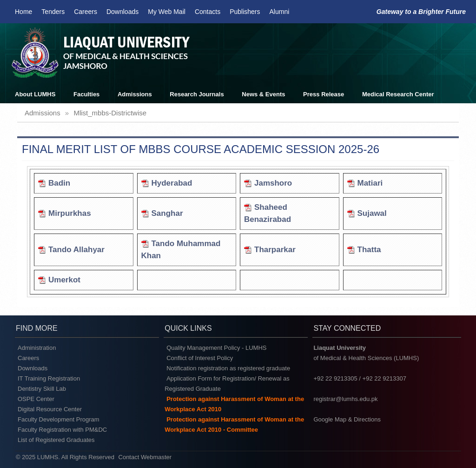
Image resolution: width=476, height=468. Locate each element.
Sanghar (167, 213)
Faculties (86, 94)
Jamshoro (273, 183)
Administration (37, 348)
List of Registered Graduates (56, 440)
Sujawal (372, 213)
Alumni (280, 12)
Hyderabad (172, 183)
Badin (59, 183)
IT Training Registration (49, 378)
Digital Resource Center (50, 409)
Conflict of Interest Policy (200, 358)
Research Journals (197, 94)
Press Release (324, 94)
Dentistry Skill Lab (42, 389)
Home (23, 12)
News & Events (263, 94)
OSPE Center (36, 399)
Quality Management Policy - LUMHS (216, 348)
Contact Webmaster (145, 457)
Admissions (135, 94)
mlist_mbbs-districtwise (110, 113)
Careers (86, 12)
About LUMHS (35, 94)
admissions (43, 113)
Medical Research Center (398, 94)
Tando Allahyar (76, 250)
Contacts (208, 12)
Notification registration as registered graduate (228, 368)
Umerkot (64, 280)
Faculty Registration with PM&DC (62, 430)
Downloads (122, 12)
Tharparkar (275, 250)
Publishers (245, 12)
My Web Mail (167, 12)
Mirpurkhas (70, 213)
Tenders (53, 12)
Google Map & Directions (347, 419)
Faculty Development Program (59, 419)
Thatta (369, 250)
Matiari (370, 183)
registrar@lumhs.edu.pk (345, 399)
